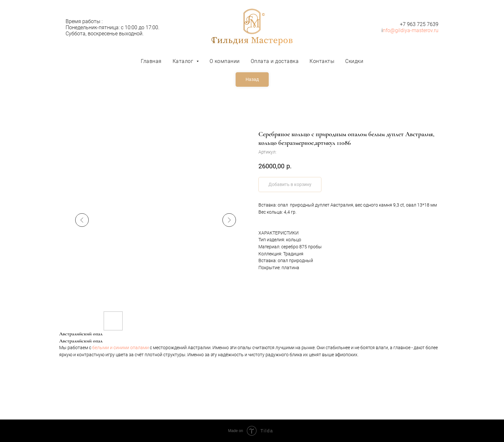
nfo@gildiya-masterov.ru (411, 30)
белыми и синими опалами (121, 348)
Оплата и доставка (275, 61)
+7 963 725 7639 (419, 24)
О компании (225, 61)
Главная (151, 61)
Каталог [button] (184, 61)
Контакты (322, 61)
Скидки (354, 61)
